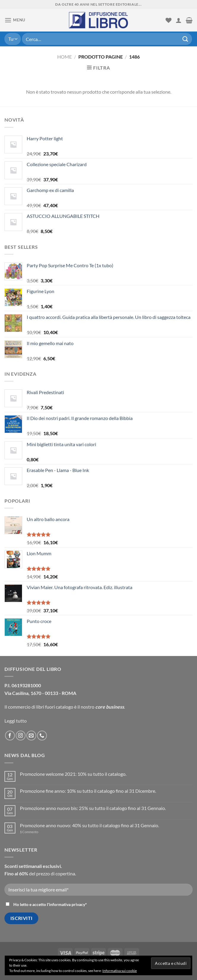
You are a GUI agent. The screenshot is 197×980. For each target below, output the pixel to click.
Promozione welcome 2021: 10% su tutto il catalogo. (73, 774)
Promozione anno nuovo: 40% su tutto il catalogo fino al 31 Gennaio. (89, 825)
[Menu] (15, 20)
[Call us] (42, 736)
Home (65, 57)
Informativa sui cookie (120, 971)
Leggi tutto (16, 721)
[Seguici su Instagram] (21, 736)
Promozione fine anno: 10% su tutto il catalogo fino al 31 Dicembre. (88, 791)
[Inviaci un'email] (31, 736)
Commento (29, 832)
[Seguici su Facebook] (10, 736)
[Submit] (185, 39)
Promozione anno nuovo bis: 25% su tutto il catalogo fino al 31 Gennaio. (93, 808)
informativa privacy (67, 904)
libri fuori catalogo (55, 707)
